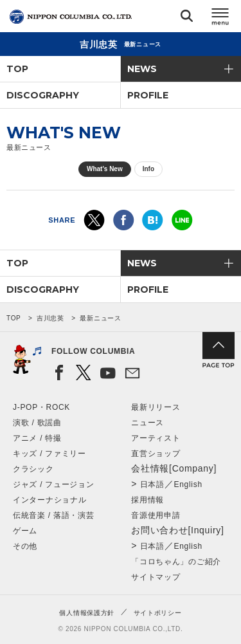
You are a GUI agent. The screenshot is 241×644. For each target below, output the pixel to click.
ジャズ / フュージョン (53, 484)
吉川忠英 (50, 318)
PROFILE (148, 95)
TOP (17, 69)
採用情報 (147, 500)
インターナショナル (49, 500)
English (188, 484)
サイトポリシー (158, 613)
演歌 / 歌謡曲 (37, 423)
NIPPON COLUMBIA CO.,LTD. (71, 17)
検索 (187, 18)
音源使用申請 (156, 515)
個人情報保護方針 (87, 613)
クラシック (33, 469)
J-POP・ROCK (41, 407)
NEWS (142, 69)
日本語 (152, 484)
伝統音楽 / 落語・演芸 (53, 515)
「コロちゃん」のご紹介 (176, 562)
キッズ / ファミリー (49, 454)
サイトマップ (156, 577)
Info (148, 169)
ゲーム (25, 531)
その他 (25, 546)
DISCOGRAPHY (43, 95)
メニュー (220, 18)
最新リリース (156, 407)
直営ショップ (156, 454)
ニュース (147, 423)
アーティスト (156, 438)
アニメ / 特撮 (37, 438)
